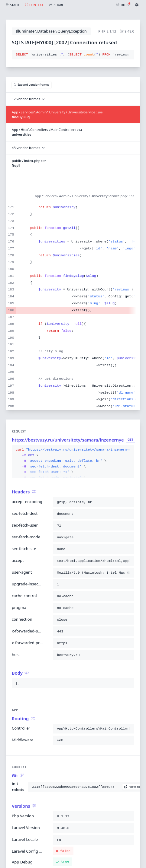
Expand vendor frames (32, 85)
